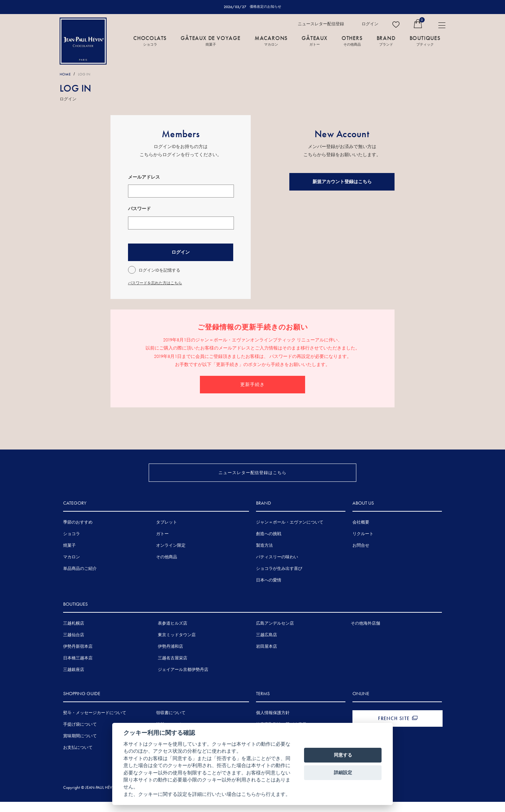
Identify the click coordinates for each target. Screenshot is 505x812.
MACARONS (271, 41)
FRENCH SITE (394, 730)
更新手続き (252, 384)
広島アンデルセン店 (275, 635)
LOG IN (87, 75)
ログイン (370, 24)
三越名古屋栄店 (173, 670)
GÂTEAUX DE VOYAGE (211, 41)
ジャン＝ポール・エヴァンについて (290, 534)
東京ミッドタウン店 (177, 646)
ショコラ (72, 545)
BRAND (386, 41)
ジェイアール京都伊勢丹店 (183, 681)
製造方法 (264, 557)
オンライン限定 (171, 557)
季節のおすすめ (78, 534)
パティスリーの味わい (277, 568)
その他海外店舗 (365, 635)
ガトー (162, 545)
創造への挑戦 (269, 545)
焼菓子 (69, 557)
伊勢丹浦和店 (170, 658)
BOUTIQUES (425, 41)
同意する (343, 755)
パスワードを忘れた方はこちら (157, 283)
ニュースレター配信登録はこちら (253, 472)
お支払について (78, 759)
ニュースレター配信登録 (321, 24)
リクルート (363, 545)
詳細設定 (343, 773)
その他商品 (167, 568)
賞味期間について (80, 747)
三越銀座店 (74, 681)
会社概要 (361, 534)
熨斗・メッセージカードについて (95, 724)
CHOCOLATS (150, 41)
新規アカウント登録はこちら (342, 182)
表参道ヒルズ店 (173, 635)
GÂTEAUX (315, 41)
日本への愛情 (269, 592)
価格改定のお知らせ (266, 7)
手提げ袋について (80, 736)
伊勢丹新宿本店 (78, 658)
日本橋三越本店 (78, 670)
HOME (66, 75)
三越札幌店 (74, 635)
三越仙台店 (74, 646)
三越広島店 (267, 646)
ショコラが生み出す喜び (279, 580)
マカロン (72, 568)
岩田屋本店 (267, 658)
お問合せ (361, 557)
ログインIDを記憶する (159, 271)
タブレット (167, 534)
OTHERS (352, 41)
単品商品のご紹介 (80, 580)
